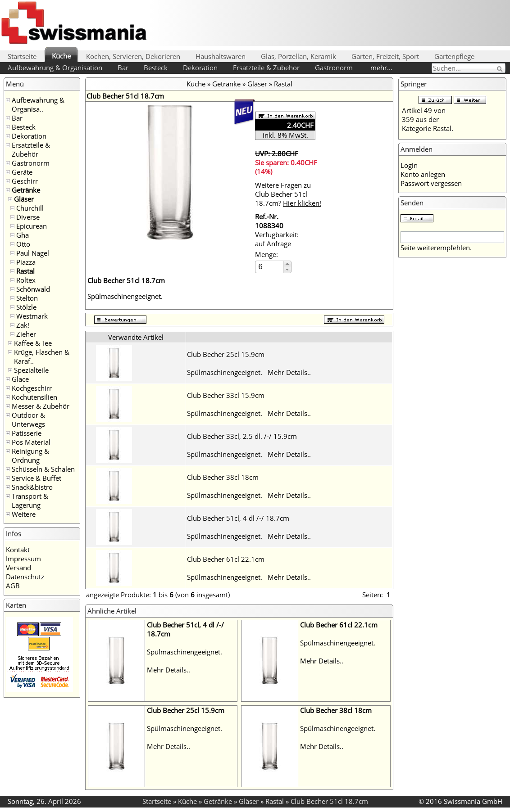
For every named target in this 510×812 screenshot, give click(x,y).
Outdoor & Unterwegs (28, 420)
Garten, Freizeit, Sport (385, 56)
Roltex (26, 280)
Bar (123, 68)
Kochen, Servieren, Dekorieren (133, 56)
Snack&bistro (32, 487)
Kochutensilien (34, 397)
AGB (13, 586)
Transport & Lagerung (30, 501)
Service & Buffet (36, 478)
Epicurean (32, 226)
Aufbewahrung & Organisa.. (38, 104)
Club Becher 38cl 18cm (223, 477)
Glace (20, 379)
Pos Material (31, 442)
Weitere (24, 514)
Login (409, 165)
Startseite (22, 56)
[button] (287, 264)
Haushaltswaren (221, 56)
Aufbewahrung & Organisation (55, 68)
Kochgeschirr (32, 388)
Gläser (24, 199)
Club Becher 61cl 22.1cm (226, 559)
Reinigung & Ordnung (30, 456)
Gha (23, 235)
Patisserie (27, 433)
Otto (23, 244)
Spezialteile (31, 370)
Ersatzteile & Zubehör (266, 68)
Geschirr (25, 181)
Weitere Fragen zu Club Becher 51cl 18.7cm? (288, 194)
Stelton (27, 298)
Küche (61, 56)
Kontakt (18, 550)
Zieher (26, 334)
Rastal (25, 271)
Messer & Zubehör (41, 406)
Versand (18, 568)
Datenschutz (25, 577)
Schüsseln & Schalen (43, 469)
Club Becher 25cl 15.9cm (226, 354)
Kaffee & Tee (33, 343)
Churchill (30, 208)
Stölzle (26, 307)
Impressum (23, 559)
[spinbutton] (270, 267)
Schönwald (33, 289)
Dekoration (200, 68)
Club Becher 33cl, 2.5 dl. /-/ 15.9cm (242, 436)
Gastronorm (334, 68)
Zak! (23, 325)
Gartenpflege (454, 56)
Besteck (156, 68)
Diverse (28, 217)
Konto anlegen (423, 174)
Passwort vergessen (431, 183)
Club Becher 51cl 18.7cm (329, 801)
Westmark (32, 316)
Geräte (22, 172)
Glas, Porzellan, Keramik (298, 56)
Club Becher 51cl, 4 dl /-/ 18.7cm (238, 518)
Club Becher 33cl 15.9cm (226, 395)
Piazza (26, 262)
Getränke (26, 190)
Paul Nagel (33, 253)
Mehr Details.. (289, 372)
